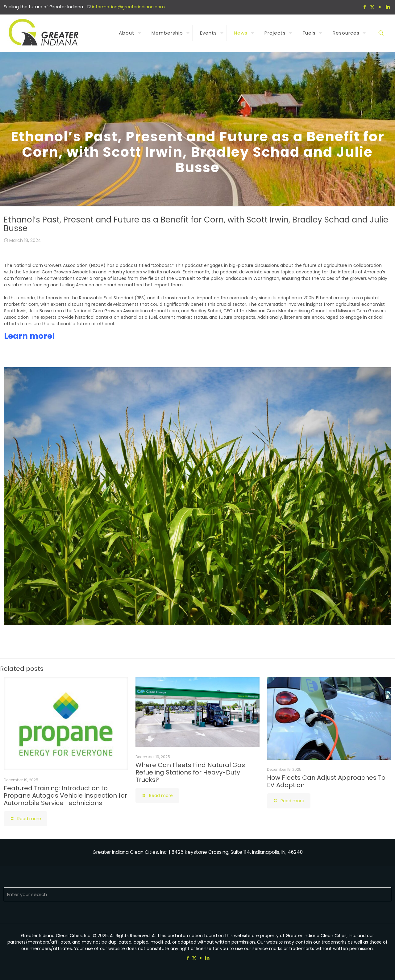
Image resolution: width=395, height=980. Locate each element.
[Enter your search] (197, 894)
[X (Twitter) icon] (372, 7)
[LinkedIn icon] (388, 7)
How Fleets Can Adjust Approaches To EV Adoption (326, 781)
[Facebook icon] (365, 7)
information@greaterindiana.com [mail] (128, 7)
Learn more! (29, 336)
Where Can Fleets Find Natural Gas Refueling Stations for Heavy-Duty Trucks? (190, 772)
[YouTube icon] (380, 7)
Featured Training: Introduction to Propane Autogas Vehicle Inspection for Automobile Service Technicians (65, 795)
